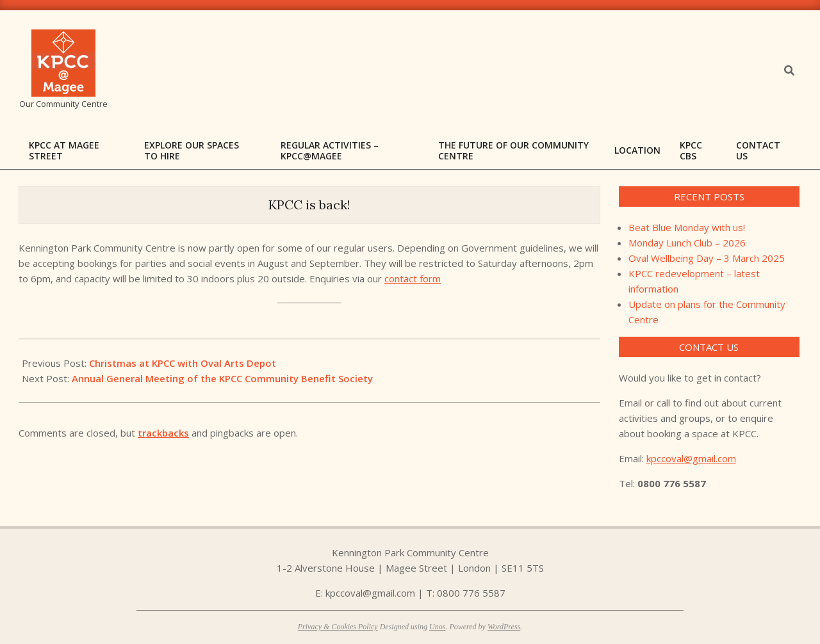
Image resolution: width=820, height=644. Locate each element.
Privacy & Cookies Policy (338, 627)
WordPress (504, 627)
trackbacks (163, 433)
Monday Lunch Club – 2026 (687, 243)
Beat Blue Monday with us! (687, 227)
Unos (437, 627)
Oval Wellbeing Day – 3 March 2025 (707, 258)
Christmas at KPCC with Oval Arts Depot (183, 363)
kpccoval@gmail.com (691, 458)
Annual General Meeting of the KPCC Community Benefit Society (222, 378)
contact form (413, 278)
